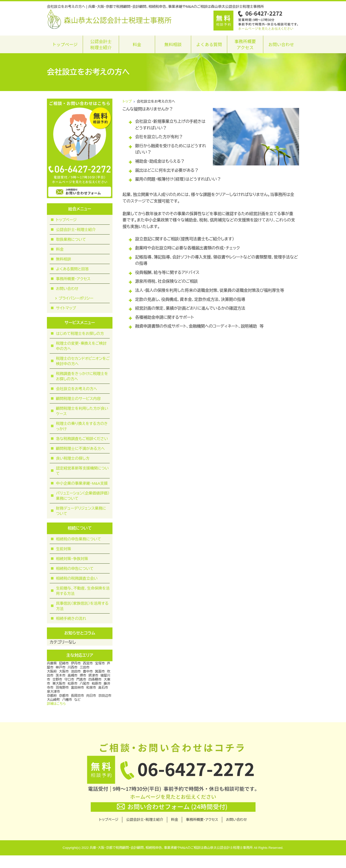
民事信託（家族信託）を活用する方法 (82, 606)
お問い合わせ (281, 44)
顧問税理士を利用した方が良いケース (82, 411)
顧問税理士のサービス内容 (78, 399)
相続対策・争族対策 (72, 559)
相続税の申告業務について (79, 539)
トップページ (65, 44)
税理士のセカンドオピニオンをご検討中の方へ (83, 361)
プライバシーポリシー (76, 298)
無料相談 (173, 44)
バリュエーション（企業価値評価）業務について (83, 496)
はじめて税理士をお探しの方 (80, 334)
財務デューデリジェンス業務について (81, 511)
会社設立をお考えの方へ (77, 389)
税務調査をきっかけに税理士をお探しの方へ (82, 376)
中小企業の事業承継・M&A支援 (82, 483)
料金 (137, 44)
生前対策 (64, 549)
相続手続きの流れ (71, 618)
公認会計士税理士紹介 (101, 44)
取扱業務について (71, 239)
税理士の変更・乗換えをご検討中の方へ (81, 346)
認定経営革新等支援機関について (82, 471)
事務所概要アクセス (245, 44)
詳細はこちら (56, 704)
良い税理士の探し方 (73, 458)
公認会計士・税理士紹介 (76, 230)
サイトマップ (66, 308)
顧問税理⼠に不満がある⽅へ (80, 449)
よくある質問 (209, 44)
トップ (127, 101)
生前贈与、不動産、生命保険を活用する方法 (83, 591)
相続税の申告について (75, 569)
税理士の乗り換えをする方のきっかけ (82, 426)
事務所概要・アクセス (73, 279)
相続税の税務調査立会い (77, 578)
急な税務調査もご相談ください (82, 439)
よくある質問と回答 (72, 269)
